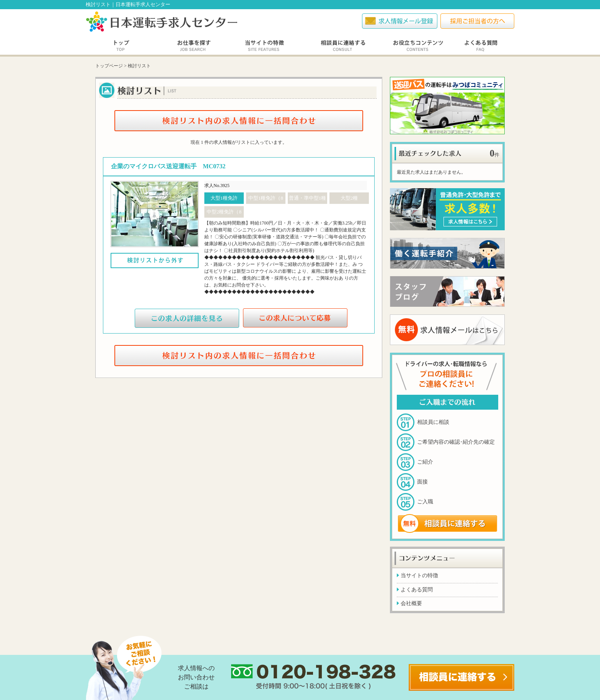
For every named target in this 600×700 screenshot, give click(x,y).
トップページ (109, 66)
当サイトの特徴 (419, 575)
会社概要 (411, 603)
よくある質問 (417, 590)
